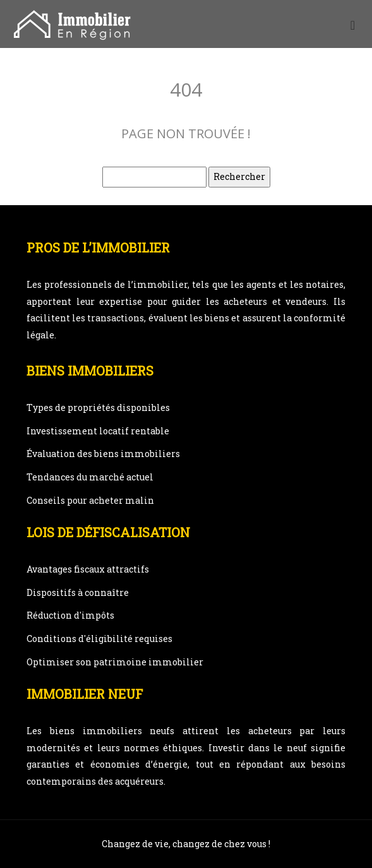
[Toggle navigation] (353, 24)
